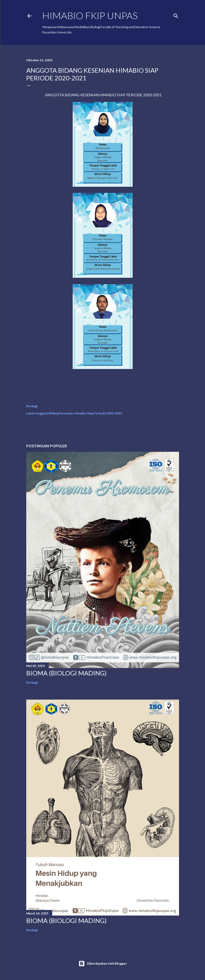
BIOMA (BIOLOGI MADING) (66, 673)
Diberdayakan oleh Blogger (103, 964)
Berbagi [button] (32, 406)
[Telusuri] (176, 15)
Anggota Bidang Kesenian (54, 413)
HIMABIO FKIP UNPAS (90, 15)
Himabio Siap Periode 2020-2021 (98, 413)
